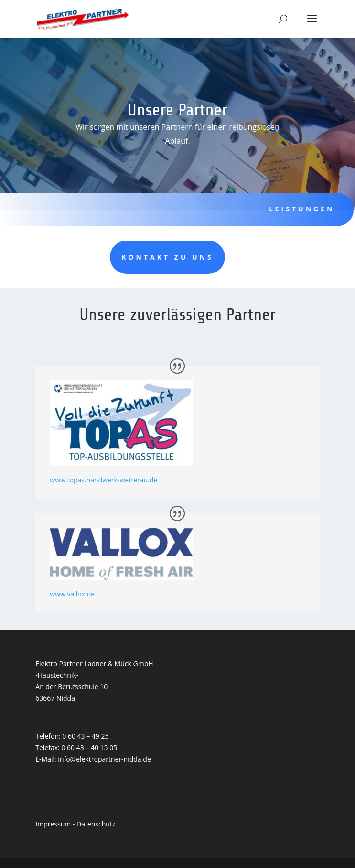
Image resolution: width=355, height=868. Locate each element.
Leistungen (295, 209)
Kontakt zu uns (112, 257)
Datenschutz (96, 824)
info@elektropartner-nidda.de (104, 759)
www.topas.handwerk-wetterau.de (103, 480)
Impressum (53, 824)
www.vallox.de (72, 594)
